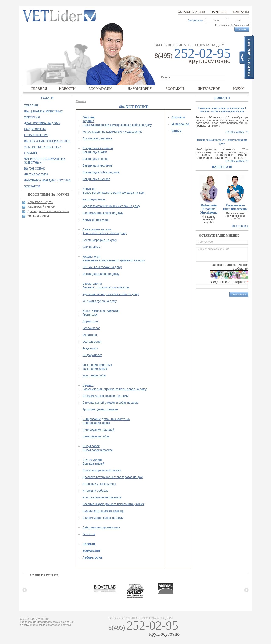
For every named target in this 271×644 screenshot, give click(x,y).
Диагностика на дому (97, 229)
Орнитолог (90, 335)
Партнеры (219, 12)
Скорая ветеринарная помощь (103, 511)
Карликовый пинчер (41, 207)
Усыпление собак (94, 375)
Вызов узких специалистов (101, 311)
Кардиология (91, 256)
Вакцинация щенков (96, 179)
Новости (67, 89)
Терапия (88, 121)
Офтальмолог (92, 342)
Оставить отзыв (191, 12)
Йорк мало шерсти (40, 202)
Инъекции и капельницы (99, 484)
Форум (238, 89)
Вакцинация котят (95, 152)
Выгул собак (91, 446)
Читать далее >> (237, 132)
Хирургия (89, 189)
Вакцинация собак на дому (101, 172)
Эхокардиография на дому (101, 274)
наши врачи (222, 167)
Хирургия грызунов (96, 220)
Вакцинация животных (98, 148)
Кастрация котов (94, 199)
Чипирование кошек (96, 423)
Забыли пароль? (240, 25)
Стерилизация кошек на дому (103, 213)
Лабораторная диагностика (101, 527)
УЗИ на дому (91, 247)
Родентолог (91, 348)
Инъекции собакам (95, 491)
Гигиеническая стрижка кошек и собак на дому (115, 389)
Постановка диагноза (97, 138)
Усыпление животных (97, 365)
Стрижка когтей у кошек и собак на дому (110, 403)
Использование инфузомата (102, 497)
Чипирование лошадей (98, 430)
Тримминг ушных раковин (100, 409)
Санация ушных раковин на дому (105, 396)
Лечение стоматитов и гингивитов (106, 287)
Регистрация (222, 25)
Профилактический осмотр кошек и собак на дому (117, 125)
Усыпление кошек (95, 369)
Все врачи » (240, 226)
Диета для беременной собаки (48, 211)
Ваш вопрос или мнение (222, 254)
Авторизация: (196, 21)
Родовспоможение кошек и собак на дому (111, 206)
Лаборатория (140, 89)
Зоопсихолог (91, 328)
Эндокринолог (92, 355)
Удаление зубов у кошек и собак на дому (111, 294)
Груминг (88, 385)
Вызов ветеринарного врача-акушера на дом (113, 193)
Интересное (209, 89)
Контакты (241, 12)
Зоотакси (175, 89)
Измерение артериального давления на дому (114, 260)
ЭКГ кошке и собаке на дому (102, 267)
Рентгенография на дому (100, 240)
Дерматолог (91, 321)
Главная (39, 89)
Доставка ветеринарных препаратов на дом (113, 477)
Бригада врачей (93, 463)
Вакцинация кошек (95, 159)
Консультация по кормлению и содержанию (113, 132)
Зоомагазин (100, 89)
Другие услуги (92, 460)
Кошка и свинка (38, 216)
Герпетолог (90, 314)
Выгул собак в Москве (98, 450)
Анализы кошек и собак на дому (105, 233)
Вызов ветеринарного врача (102, 470)
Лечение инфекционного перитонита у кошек (113, 504)
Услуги (47, 98)
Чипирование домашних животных (106, 419)
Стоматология (92, 284)
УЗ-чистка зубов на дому (100, 301)
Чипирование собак (96, 436)
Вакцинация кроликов (97, 165)
